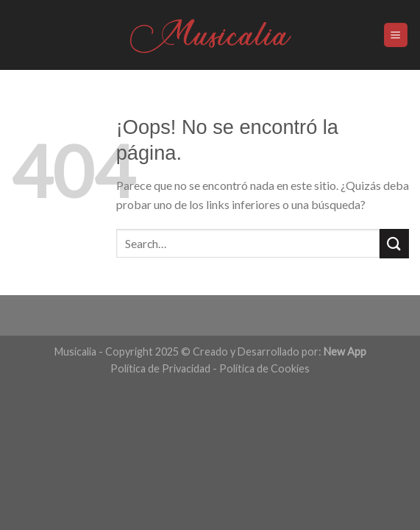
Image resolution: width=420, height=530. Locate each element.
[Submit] (394, 243)
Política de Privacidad (160, 368)
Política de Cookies (264, 368)
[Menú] (396, 35)
